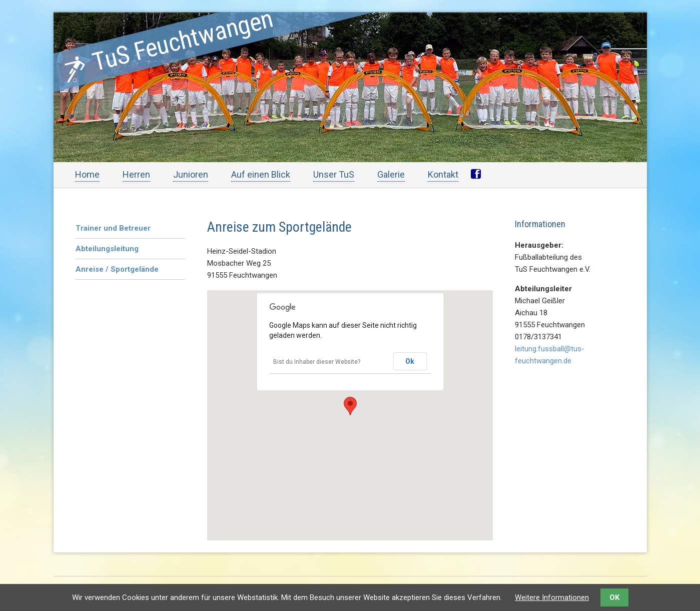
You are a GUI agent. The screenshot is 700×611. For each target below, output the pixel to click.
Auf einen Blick (261, 174)
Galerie (391, 174)
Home (87, 174)
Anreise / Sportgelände (117, 269)
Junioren (191, 174)
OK (614, 597)
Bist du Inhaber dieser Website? (317, 362)
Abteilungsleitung (107, 249)
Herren (136, 174)
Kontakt (443, 174)
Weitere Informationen (552, 597)
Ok (410, 361)
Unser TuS (334, 174)
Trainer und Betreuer (113, 228)
